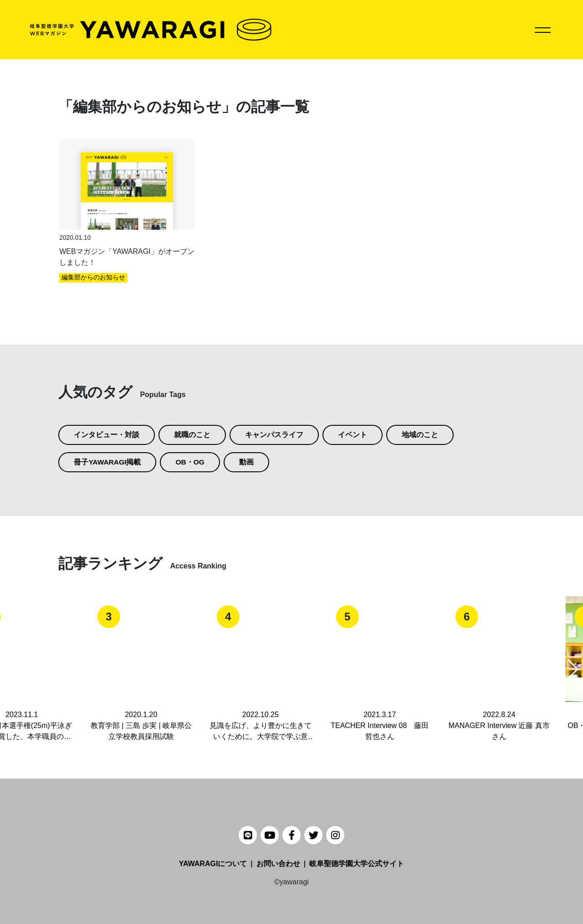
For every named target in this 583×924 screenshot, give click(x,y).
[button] (572, 669)
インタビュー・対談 (107, 435)
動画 (248, 462)
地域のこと (420, 435)
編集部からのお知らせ (93, 277)
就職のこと (192, 435)
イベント (353, 435)
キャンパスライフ (274, 435)
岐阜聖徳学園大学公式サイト (357, 864)
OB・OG (192, 462)
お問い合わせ (278, 864)
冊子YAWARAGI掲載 (108, 462)
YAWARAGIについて (213, 864)
